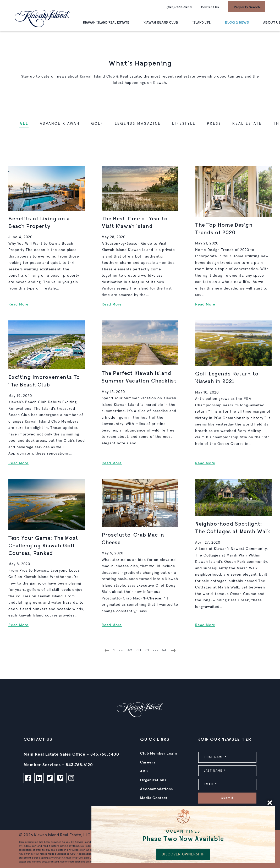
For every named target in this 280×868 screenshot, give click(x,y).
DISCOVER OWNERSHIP (183, 854)
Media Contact (154, 798)
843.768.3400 (105, 754)
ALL (24, 124)
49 (130, 650)
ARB (144, 771)
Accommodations (157, 789)
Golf (97, 124)
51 (147, 650)
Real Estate (247, 124)
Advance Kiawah (60, 124)
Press (214, 124)
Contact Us (210, 7)
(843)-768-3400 (179, 7)
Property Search (247, 7)
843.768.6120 (79, 765)
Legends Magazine (138, 124)
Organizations (153, 780)
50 (139, 650)
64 (164, 650)
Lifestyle (184, 124)
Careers (148, 762)
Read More (18, 304)
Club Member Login (159, 754)
